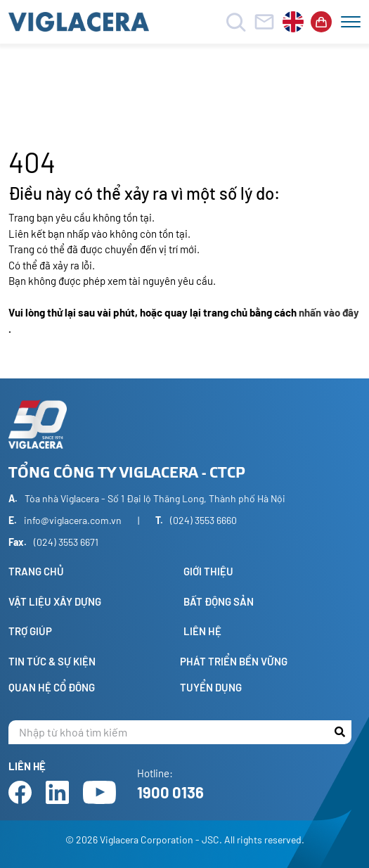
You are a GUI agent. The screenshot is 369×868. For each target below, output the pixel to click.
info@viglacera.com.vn (73, 520)
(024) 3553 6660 (203, 520)
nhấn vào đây (329, 312)
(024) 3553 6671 (66, 542)
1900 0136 (170, 792)
